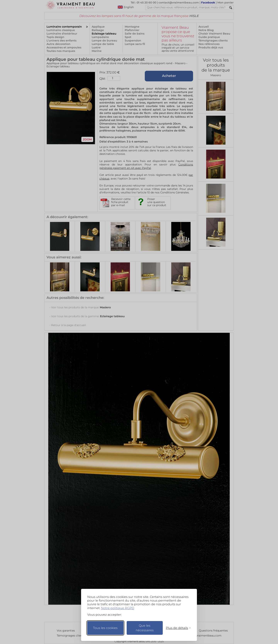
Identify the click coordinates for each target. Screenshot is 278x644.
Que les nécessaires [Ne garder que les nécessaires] (145, 628)
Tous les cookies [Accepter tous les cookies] (105, 628)
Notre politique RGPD (118, 608)
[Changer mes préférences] (176, 628)
